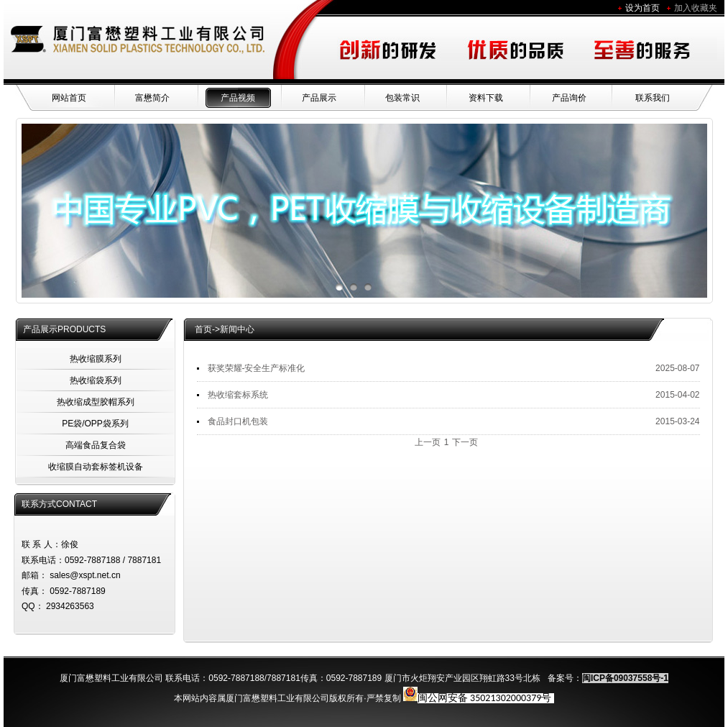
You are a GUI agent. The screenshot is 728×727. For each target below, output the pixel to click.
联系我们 (653, 98)
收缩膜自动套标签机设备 (96, 467)
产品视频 (238, 98)
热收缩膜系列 (96, 359)
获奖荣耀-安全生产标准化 (257, 368)
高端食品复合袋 (96, 445)
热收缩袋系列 (96, 380)
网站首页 (69, 98)
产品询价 (569, 98)
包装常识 (402, 98)
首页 (203, 329)
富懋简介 (152, 98)
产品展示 (319, 98)
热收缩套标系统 (238, 395)
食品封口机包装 (238, 421)
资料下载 (486, 98)
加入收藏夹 (696, 8)
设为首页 (642, 8)
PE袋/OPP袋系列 (95, 424)
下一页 (465, 442)
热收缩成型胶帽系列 (96, 402)
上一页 (428, 442)
